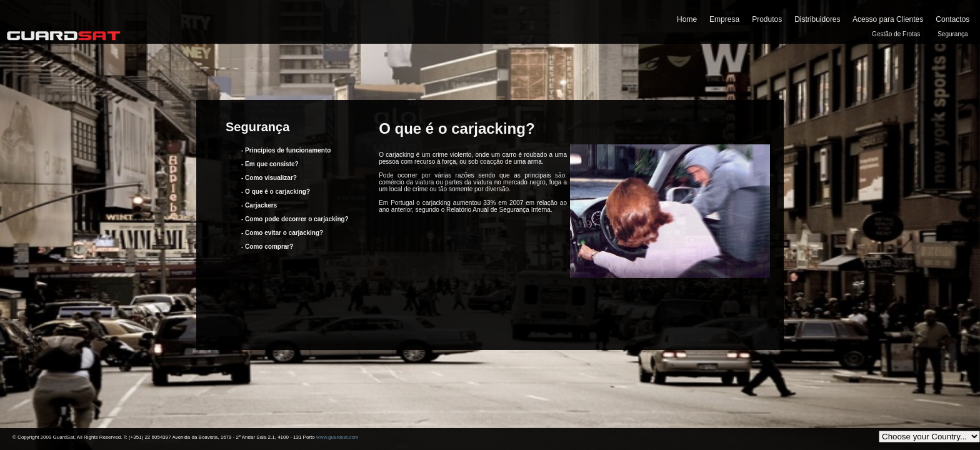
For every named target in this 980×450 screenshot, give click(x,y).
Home (687, 19)
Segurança (952, 34)
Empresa (724, 19)
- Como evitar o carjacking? (282, 233)
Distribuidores (817, 19)
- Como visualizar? (269, 178)
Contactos (952, 19)
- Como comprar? (267, 247)
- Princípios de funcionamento (286, 150)
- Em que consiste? (270, 164)
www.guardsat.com (337, 437)
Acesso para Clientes (888, 19)
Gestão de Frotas (896, 34)
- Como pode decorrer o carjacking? (295, 219)
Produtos (767, 19)
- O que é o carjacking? (276, 192)
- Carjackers (259, 205)
